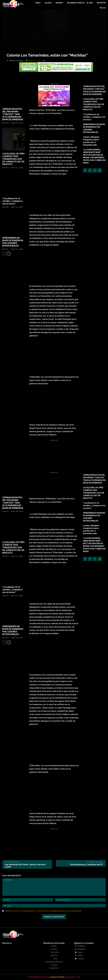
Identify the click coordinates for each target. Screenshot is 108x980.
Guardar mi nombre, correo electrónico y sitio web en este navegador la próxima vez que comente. (43, 911)
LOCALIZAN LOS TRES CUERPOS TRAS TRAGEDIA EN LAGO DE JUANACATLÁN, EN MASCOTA (13, 159)
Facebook (81, 946)
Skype (80, 952)
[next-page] (9, 254)
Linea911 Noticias (57, 977)
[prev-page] (4, 254)
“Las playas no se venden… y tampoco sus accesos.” (12, 201)
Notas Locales (17, 61)
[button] (103, 8)
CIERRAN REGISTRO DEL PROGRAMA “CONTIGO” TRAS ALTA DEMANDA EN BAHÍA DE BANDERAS (13, 114)
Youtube (81, 959)
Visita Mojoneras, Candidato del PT (86, 864)
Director (6, 123)
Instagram (81, 949)
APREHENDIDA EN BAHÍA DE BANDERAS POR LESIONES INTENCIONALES (13, 242)
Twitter (80, 956)
